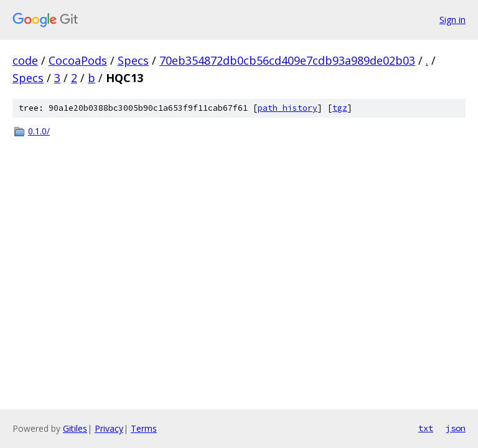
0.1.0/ (39, 131)
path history (288, 108)
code (25, 60)
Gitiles (75, 428)
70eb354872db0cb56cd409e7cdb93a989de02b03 (287, 60)
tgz (340, 108)
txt (426, 428)
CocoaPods (78, 60)
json (456, 428)
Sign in (452, 20)
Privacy (109, 428)
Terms (144, 428)
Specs (133, 60)
